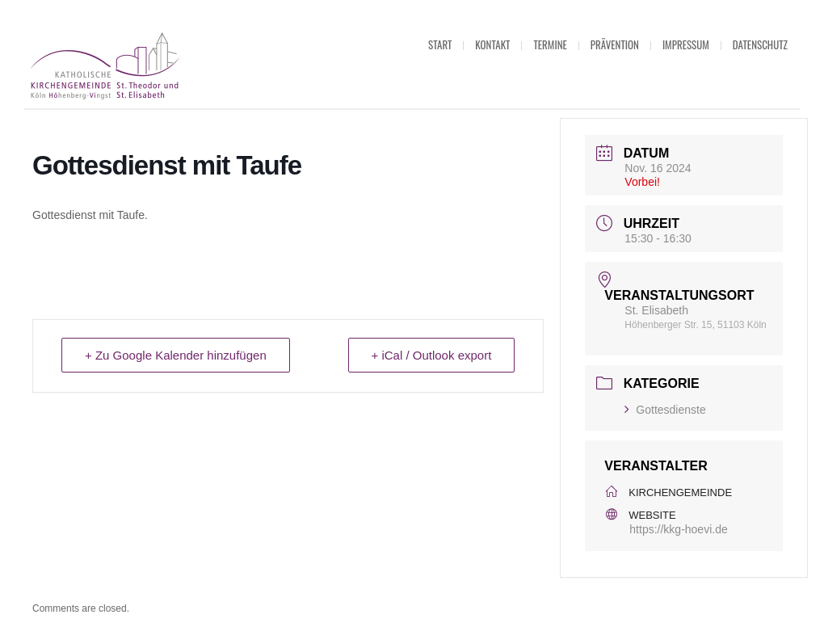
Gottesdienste (665, 410)
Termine (550, 44)
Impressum (686, 44)
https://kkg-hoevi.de (678, 529)
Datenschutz (760, 44)
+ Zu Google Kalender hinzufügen (176, 355)
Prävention (615, 44)
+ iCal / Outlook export (432, 355)
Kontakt (492, 44)
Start (440, 44)
